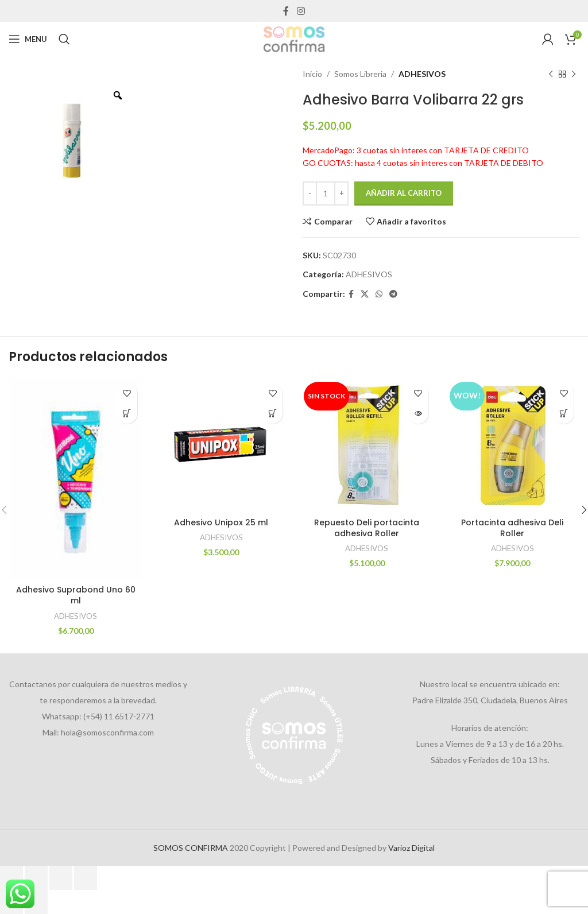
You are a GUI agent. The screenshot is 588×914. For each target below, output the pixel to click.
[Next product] (574, 74)
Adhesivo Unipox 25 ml (221, 522)
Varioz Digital (411, 848)
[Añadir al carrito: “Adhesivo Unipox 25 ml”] (272, 414)
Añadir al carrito (404, 193)
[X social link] (365, 294)
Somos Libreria (360, 74)
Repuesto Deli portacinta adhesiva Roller (367, 528)
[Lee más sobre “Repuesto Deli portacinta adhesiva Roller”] (418, 414)
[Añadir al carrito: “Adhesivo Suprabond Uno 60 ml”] (127, 414)
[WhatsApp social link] (379, 294)
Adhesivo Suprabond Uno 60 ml (76, 595)
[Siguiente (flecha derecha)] (36, 902)
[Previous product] (551, 74)
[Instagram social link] (301, 11)
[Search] (64, 39)
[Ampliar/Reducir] (11, 878)
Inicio (312, 74)
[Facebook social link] (286, 11)
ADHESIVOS (422, 74)
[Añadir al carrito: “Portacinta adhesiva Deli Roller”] (564, 414)
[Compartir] (61, 878)
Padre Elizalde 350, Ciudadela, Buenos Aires (490, 700)
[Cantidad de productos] (326, 193)
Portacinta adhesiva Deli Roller (512, 528)
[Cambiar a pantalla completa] (36, 878)
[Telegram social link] (393, 294)
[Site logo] (294, 38)
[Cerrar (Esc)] (86, 878)
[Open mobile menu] (28, 39)
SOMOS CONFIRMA (191, 848)
